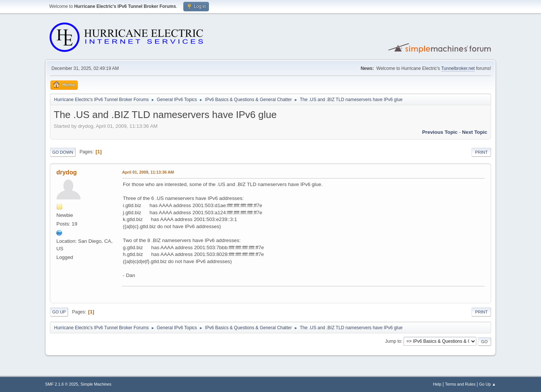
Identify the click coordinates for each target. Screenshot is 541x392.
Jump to (393, 341)
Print (481, 152)
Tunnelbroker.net (458, 68)
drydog (66, 172)
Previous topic (440, 132)
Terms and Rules (460, 384)
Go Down (63, 152)
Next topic (475, 132)
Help (437, 384)
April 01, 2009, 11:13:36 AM (148, 172)
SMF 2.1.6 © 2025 (62, 384)
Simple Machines (96, 384)
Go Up (59, 312)
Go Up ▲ (487, 384)
